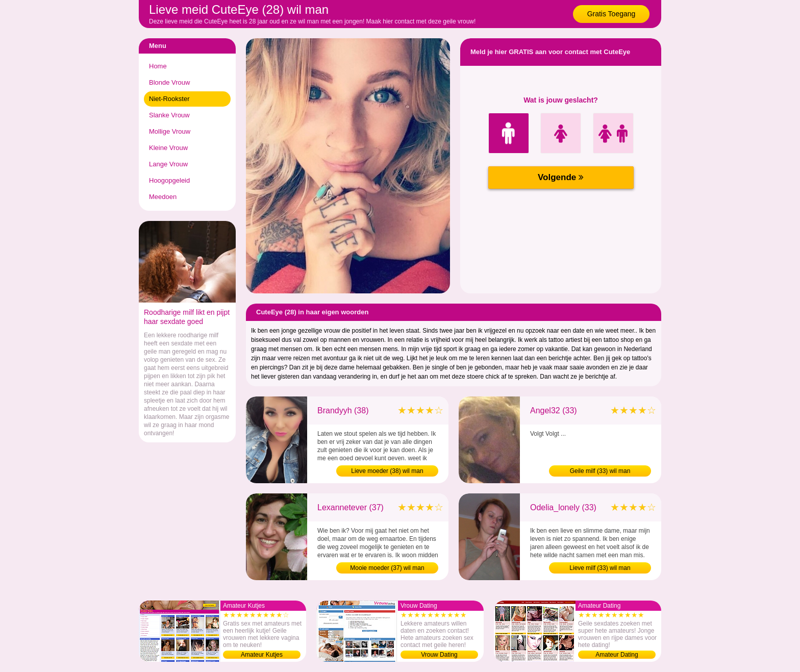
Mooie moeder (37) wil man (387, 568)
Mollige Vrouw (170, 131)
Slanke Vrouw (169, 115)
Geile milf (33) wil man (600, 471)
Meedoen (163, 197)
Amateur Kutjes (262, 655)
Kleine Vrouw (168, 148)
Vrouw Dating (439, 655)
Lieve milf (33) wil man (600, 568)
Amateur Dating (617, 655)
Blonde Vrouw (169, 82)
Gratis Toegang (611, 14)
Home (158, 66)
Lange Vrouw (168, 164)
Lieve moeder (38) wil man (387, 471)
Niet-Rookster (169, 99)
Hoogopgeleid (169, 180)
